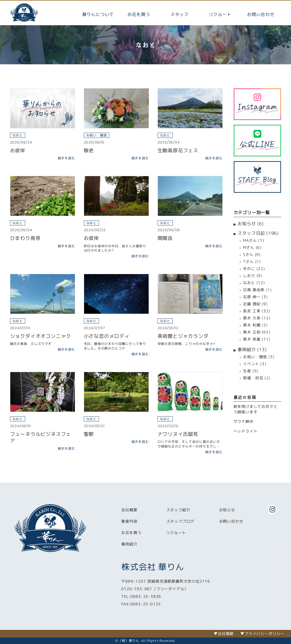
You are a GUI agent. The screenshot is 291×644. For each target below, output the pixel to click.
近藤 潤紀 (252, 304)
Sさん (248, 254)
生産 (247, 371)
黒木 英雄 (252, 339)
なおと (249, 283)
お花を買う (139, 14)
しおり (249, 276)
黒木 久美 (252, 318)
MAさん (250, 240)
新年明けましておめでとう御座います (256, 409)
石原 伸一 (252, 297)
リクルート (220, 14)
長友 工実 (252, 311)
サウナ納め (244, 421)
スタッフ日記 (251, 233)
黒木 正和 (252, 332)
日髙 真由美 (254, 290)
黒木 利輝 (252, 325)
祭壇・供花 (253, 378)
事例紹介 (247, 350)
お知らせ (247, 224)
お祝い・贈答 (255, 357)
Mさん (249, 247)
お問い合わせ (261, 14)
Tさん (248, 261)
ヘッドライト (246, 431)
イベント (251, 364)
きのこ (249, 269)
